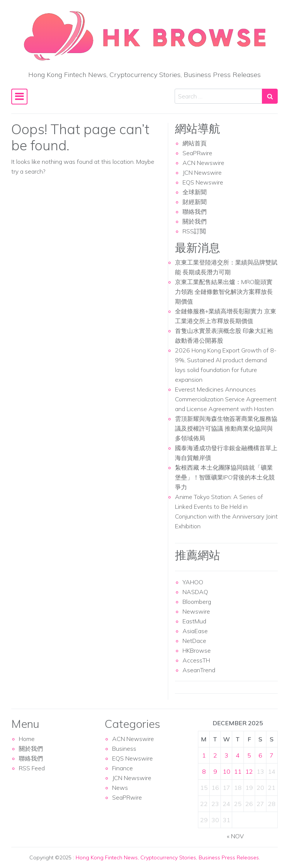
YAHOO (193, 582)
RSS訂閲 (194, 231)
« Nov (235, 836)
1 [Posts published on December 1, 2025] (204, 755)
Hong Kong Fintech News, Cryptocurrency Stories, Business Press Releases (167, 857)
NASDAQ (195, 592)
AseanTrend (199, 670)
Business (124, 749)
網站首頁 (195, 143)
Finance (122, 768)
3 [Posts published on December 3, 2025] (227, 755)
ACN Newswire (203, 163)
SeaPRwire (197, 153)
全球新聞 (195, 192)
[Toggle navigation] (19, 97)
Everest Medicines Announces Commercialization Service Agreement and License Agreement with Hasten (226, 399)
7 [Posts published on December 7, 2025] (272, 755)
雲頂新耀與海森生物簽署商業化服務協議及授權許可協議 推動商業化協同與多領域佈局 (226, 428)
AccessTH (196, 660)
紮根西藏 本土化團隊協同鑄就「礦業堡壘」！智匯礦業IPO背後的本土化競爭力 (225, 477)
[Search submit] (270, 96)
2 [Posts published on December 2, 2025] (215, 755)
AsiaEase (195, 631)
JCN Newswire (202, 172)
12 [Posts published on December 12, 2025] (249, 771)
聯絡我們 (195, 212)
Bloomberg (197, 602)
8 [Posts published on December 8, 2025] (204, 771)
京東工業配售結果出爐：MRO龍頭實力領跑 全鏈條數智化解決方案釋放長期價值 (224, 292)
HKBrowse (197, 650)
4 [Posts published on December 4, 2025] (238, 755)
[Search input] (218, 96)
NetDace (194, 641)
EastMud (194, 621)
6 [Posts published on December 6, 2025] (260, 755)
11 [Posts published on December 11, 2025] (238, 771)
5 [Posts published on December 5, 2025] (249, 755)
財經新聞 (195, 202)
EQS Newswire (203, 182)
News (120, 788)
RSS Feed (32, 768)
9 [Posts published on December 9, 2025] (215, 771)
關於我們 (195, 221)
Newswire (196, 611)
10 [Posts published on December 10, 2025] (227, 771)
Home (27, 739)
